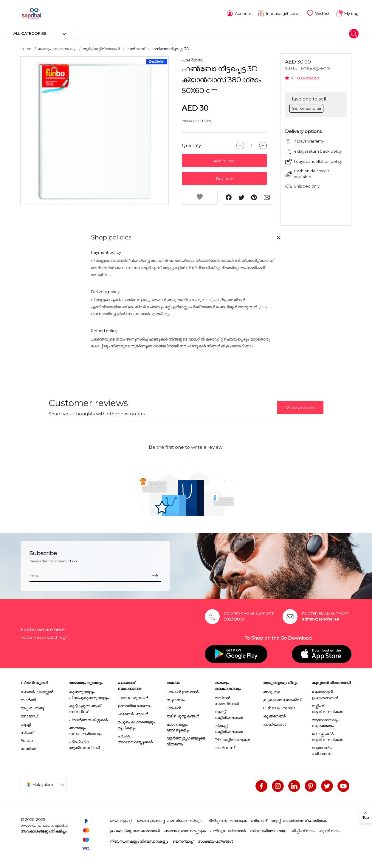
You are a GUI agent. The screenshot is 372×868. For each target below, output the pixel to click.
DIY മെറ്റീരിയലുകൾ (232, 739)
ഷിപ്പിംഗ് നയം (303, 830)
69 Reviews (308, 77)
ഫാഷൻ (174, 707)
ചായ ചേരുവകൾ (133, 697)
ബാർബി (28, 699)
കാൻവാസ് (136, 48)
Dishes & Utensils (279, 707)
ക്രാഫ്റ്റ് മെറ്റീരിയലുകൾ (229, 728)
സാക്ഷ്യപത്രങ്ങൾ (215, 841)
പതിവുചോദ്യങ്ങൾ (228, 830)
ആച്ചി (26, 723)
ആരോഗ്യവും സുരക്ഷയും (325, 722)
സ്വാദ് (27, 732)
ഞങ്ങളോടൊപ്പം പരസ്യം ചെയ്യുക (170, 820)
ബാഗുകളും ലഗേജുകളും (178, 726)
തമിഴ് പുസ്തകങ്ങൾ (183, 715)
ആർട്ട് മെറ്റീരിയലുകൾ (101, 48)
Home (26, 48)
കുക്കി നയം (330, 830)
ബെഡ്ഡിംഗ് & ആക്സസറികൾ (327, 736)
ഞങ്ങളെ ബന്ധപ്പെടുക (185, 830)
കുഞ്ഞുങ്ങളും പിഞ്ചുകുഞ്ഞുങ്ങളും (89, 694)
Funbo (27, 740)
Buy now (224, 178)
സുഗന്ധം (175, 699)
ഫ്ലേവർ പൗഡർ (133, 713)
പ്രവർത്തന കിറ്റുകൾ (88, 719)
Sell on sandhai (307, 107)
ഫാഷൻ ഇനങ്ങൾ (182, 691)
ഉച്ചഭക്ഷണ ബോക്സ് (282, 699)
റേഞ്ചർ (28, 748)
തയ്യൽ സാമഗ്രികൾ (227, 700)
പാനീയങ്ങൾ (275, 723)
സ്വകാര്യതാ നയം (268, 830)
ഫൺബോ (193, 59)
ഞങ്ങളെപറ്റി (121, 820)
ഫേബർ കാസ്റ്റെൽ (37, 691)
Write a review (300, 407)
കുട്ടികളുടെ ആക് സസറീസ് (85, 708)
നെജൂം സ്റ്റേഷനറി (315, 68)
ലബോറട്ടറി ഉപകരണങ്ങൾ (325, 694)
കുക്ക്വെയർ (274, 715)
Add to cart (224, 160)
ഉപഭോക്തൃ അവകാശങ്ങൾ (135, 830)
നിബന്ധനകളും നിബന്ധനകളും (139, 841)
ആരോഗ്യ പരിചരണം (322, 750)
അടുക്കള (272, 691)
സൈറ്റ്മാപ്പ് (183, 841)
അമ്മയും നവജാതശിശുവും (85, 730)
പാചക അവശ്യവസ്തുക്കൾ (135, 738)
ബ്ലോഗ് (259, 820)
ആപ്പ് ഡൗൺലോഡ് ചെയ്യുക (299, 820)
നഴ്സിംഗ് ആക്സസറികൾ (327, 708)
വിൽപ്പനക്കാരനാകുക (227, 820)
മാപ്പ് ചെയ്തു (32, 707)
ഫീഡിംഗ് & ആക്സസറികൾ (85, 744)
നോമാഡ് (29, 715)
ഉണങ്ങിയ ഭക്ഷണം (134, 705)
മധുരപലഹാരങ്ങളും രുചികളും (136, 724)
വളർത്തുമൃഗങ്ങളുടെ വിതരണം (186, 740)
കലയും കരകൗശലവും (57, 48)
